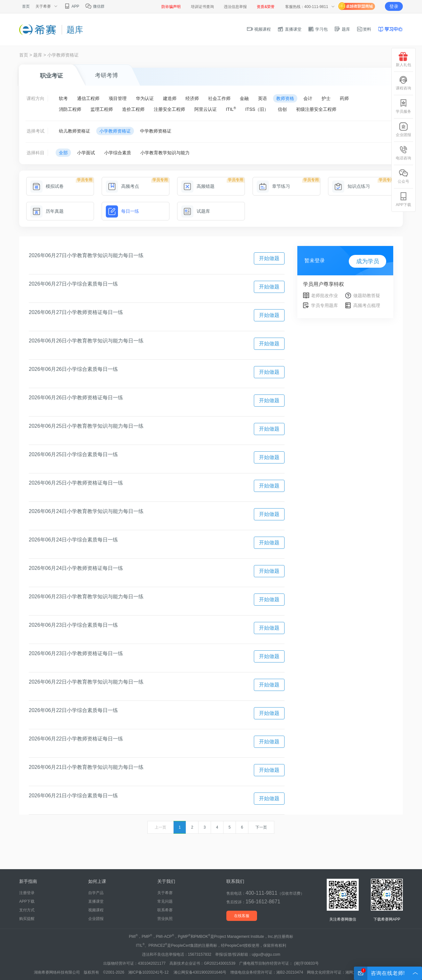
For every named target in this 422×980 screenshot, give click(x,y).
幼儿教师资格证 (74, 131)
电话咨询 (403, 153)
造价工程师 (133, 109)
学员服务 (403, 106)
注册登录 (27, 893)
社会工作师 (219, 98)
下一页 (261, 827)
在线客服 (242, 916)
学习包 (318, 29)
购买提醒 (27, 919)
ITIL (231, 109)
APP (71, 6)
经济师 (192, 98)
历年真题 (47, 211)
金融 (244, 98)
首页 (26, 6)
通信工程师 (88, 98)
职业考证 (51, 76)
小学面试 (86, 153)
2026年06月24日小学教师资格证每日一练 (76, 568)
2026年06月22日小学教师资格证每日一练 (76, 739)
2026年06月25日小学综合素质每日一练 (73, 454)
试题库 (196, 211)
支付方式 (27, 910)
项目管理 (118, 98)
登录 (394, 6)
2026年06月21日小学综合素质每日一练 (73, 796)
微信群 (95, 6)
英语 (262, 98)
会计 (308, 98)
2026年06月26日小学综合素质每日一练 (73, 369)
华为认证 (145, 98)
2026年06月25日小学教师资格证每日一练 (76, 483)
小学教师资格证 (63, 55)
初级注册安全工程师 (316, 109)
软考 (63, 98)
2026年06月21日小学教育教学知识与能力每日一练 (86, 767)
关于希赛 (165, 893)
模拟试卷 (47, 186)
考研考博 (106, 75)
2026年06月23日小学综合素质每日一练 (73, 625)
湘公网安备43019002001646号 (200, 972)
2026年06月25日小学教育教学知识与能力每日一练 (86, 426)
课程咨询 (403, 83)
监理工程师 (102, 109)
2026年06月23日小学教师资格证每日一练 (76, 653)
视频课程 (259, 29)
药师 (344, 98)
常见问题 (165, 901)
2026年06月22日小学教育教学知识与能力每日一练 (86, 682)
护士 (326, 98)
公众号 (403, 176)
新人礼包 (403, 60)
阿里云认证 (206, 109)
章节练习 (273, 186)
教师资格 (285, 98)
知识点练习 (351, 186)
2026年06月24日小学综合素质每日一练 (73, 540)
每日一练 (122, 211)
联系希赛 (165, 910)
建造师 (170, 98)
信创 (282, 109)
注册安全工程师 (169, 109)
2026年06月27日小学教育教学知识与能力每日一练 (86, 255)
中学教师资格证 (156, 131)
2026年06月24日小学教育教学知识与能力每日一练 (86, 511)
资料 (364, 29)
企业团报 (96, 919)
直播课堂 (289, 29)
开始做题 (269, 258)
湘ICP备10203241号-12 (149, 972)
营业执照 (165, 919)
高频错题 (198, 186)
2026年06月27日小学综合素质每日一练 (73, 284)
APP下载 (27, 901)
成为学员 (368, 261)
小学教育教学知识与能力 (165, 153)
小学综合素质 (118, 153)
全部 (63, 153)
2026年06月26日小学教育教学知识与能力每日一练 (86, 341)
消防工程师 (70, 109)
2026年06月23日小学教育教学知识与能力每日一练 (86, 597)
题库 (342, 29)
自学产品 (96, 893)
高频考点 (122, 186)
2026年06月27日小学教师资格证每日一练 (76, 312)
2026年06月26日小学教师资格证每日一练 (76, 398)
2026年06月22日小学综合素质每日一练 (73, 710)
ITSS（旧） (257, 109)
